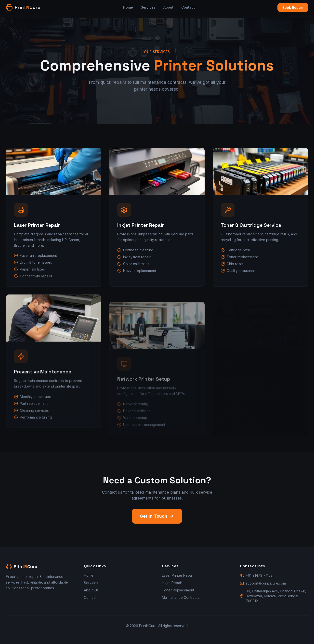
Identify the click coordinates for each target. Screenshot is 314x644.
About (168, 7)
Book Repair (293, 7)
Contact (188, 7)
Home (128, 7)
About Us (91, 590)
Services (148, 7)
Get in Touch (157, 516)
